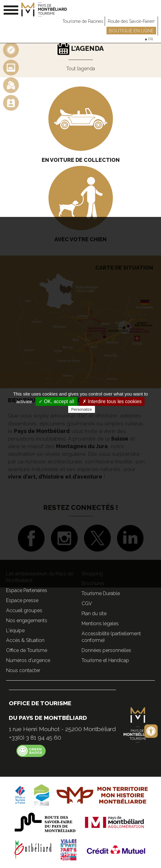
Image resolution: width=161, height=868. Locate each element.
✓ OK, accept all (56, 401)
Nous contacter (23, 670)
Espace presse (22, 600)
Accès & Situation (25, 640)
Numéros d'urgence (28, 660)
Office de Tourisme (27, 650)
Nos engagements (27, 620)
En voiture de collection (81, 160)
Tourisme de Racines (83, 21)
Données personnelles (106, 650)
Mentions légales (100, 624)
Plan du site (94, 614)
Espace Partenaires (27, 590)
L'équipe (15, 631)
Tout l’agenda (81, 69)
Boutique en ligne (131, 31)
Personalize (82, 409)
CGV (87, 603)
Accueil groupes (24, 610)
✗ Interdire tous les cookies (112, 401)
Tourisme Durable (101, 593)
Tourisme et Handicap (105, 660)
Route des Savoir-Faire (132, 21)
